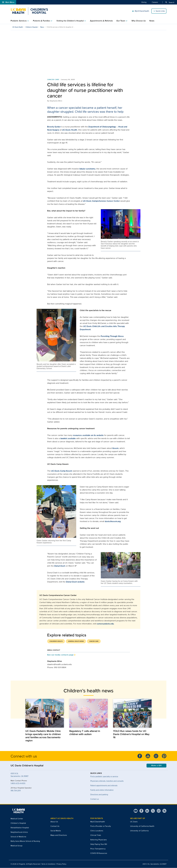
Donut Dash (60, 566)
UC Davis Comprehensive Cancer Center (101, 201)
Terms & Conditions (48, 864)
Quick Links (160, 11)
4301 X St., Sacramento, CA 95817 (154, 864)
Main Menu (8, 2)
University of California (139, 831)
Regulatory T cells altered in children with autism (85, 733)
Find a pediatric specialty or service (104, 776)
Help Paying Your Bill (99, 844)
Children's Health (56, 641)
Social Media (56, 831)
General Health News (76, 641)
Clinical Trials (96, 835)
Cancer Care (53, 79)
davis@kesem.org (113, 521)
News (152, 21)
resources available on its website (88, 435)
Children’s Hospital (32, 27)
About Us (54, 822)
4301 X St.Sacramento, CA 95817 (19, 775)
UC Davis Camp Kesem (62, 471)
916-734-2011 (16, 791)
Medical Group (16, 846)
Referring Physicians (98, 840)
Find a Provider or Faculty (101, 826)
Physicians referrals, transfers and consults (107, 781)
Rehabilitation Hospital (20, 828)
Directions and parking (99, 794)
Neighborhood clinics (19, 832)
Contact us (95, 799)
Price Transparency (98, 849)
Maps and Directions (59, 835)
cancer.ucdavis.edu (105, 624)
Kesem (115, 448)
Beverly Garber (54, 127)
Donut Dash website (75, 582)
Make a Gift (156, 766)
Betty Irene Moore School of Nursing (25, 841)
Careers (155, 2)
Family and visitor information (102, 790)
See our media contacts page (60, 655)
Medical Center (17, 819)
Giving (144, 2)
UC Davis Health (18, 27)
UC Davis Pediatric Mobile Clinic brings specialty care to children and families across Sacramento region (43, 736)
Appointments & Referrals (101, 21)
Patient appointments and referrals (104, 785)
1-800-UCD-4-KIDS (18, 783)
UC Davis (88, 326)
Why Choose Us (139, 21)
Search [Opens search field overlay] (170, 2)
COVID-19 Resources (99, 853)
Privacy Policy (61, 864)
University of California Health (142, 826)
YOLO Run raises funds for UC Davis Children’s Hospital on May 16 (131, 734)
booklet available (68, 438)
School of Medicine (18, 837)
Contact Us (55, 826)
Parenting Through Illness (112, 336)
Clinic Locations (97, 831)
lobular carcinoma (87, 169)
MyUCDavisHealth (141, 11)
